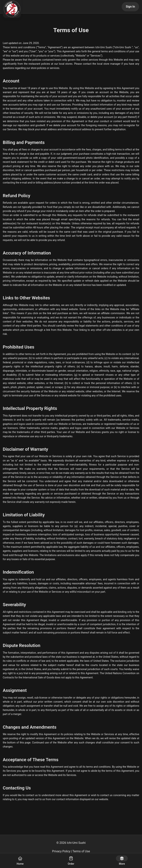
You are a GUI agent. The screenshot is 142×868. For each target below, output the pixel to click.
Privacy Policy (61, 851)
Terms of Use (81, 851)
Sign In (130, 7)
